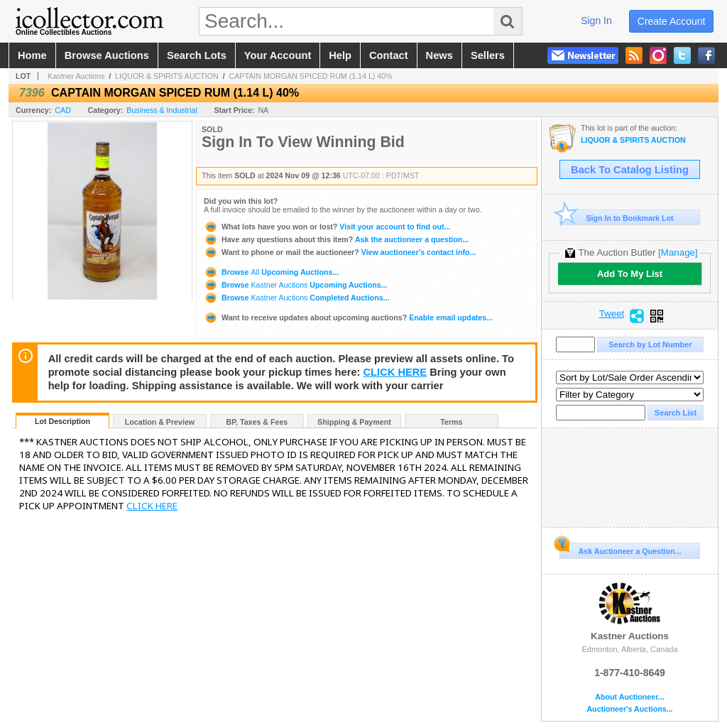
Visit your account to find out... (327, 227)
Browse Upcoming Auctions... (271, 272)
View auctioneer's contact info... (340, 252)
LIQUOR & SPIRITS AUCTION (167, 76)
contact (389, 55)
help (340, 55)
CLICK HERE (395, 372)
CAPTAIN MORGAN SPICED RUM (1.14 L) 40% (311, 76)
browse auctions (107, 55)
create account (672, 21)
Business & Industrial (162, 110)
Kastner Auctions (76, 76)
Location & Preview (160, 422)
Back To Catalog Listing (630, 170)
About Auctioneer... (629, 697)
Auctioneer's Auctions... (629, 709)
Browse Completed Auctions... (296, 298)
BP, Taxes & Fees (257, 422)
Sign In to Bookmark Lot (617, 218)
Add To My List (630, 274)
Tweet (612, 314)
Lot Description (62, 421)
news (439, 55)
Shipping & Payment (354, 422)
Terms (451, 422)
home (32, 55)
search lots (197, 55)
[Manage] (678, 252)
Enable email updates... (348, 317)
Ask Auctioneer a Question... (620, 549)
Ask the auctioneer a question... (336, 239)
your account (278, 55)
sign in (596, 21)
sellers (488, 55)
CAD (63, 110)
